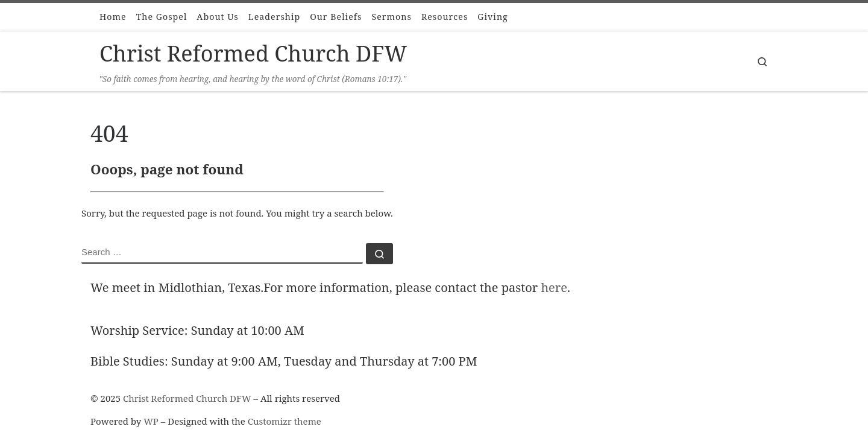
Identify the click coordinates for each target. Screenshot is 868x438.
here (554, 287)
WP (151, 421)
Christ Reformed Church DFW (187, 398)
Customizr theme (285, 421)
